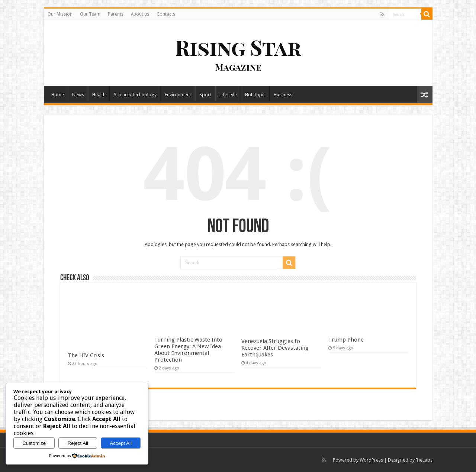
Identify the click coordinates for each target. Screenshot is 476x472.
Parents (116, 14)
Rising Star (238, 47)
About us (140, 14)
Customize (34, 443)
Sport (205, 95)
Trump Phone (346, 340)
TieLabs (424, 460)
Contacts (166, 14)
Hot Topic (255, 95)
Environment (178, 95)
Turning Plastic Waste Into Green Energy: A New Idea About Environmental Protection (188, 350)
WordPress (371, 460)
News (78, 95)
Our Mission (60, 14)
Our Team (90, 14)
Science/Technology (135, 95)
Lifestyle (228, 95)
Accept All (121, 443)
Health (99, 95)
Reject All (78, 443)
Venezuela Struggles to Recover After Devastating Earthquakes (275, 348)
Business (283, 95)
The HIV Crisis (86, 355)
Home (58, 95)
